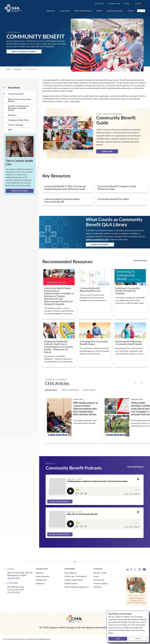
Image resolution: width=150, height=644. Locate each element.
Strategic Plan (41, 580)
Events (96, 576)
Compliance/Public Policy (18, 120)
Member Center (100, 573)
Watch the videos (20, 191)
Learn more (107, 151)
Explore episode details (59, 501)
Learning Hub (99, 580)
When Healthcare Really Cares (77, 587)
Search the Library (100, 245)
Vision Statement (43, 576)
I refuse (138, 639)
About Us (39, 573)
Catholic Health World (70, 390)
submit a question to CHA (97, 239)
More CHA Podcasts (135, 467)
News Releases (71, 573)
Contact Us (40, 583)
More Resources (140, 260)
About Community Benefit (24, 51)
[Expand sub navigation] (33, 100)
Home (9, 69)
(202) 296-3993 (14, 578)
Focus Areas (17, 69)
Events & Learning (15, 125)
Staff (10, 130)
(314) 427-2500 (14, 592)
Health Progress (89, 390)
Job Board (98, 587)
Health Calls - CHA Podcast (76, 576)
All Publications (51, 390)
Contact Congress (101, 583)
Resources (12, 115)
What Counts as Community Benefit (20, 100)
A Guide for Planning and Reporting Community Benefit (18, 108)
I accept (118, 639)
